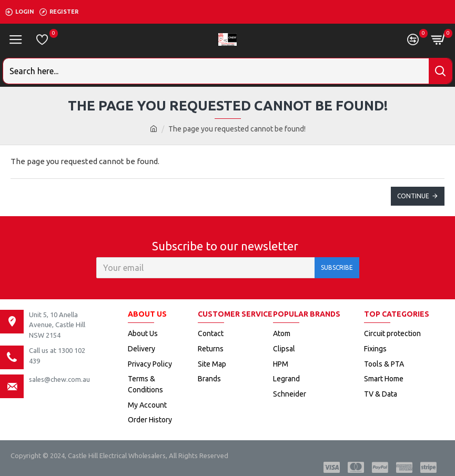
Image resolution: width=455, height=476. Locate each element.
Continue (413, 196)
